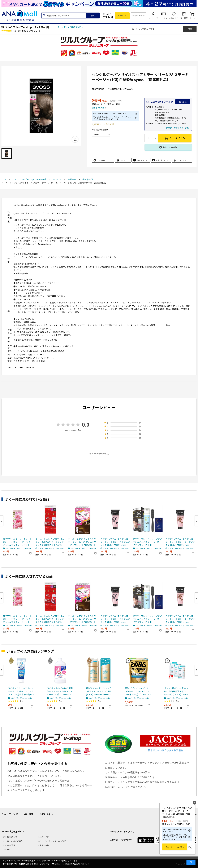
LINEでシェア (142, 160)
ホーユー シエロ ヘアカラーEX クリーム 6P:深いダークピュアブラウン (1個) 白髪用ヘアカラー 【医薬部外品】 (50, 542)
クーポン (164, 18)
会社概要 (29, 814)
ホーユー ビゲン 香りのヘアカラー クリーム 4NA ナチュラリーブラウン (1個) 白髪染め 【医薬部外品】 (83, 542)
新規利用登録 (139, 15)
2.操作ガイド (44, 837)
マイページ (153, 18)
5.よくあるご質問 (8, 845)
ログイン (122, 15)
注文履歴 (184, 18)
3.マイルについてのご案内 (12, 841)
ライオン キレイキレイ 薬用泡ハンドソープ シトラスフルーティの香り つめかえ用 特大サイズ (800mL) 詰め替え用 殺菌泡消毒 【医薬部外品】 (60, 691)
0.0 (86, 424)
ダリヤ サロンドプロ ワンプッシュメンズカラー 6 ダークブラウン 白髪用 (147, 542)
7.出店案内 (6, 849)
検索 (93, 15)
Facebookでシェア (105, 160)
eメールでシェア (162, 160)
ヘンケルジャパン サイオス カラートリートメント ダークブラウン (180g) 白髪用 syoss (180, 542)
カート (192, 18)
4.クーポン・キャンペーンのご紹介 (52, 841)
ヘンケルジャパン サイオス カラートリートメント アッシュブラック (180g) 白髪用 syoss (115, 542)
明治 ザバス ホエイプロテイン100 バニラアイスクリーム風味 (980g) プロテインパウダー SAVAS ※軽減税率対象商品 (138, 691)
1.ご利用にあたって (9, 837)
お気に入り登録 (170, 147)
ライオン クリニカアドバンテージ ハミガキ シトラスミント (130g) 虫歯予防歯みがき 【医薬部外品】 (21, 691)
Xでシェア (124, 160)
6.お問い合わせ (44, 845)
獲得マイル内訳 (98, 108)
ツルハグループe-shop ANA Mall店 (27, 27)
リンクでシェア (183, 160)
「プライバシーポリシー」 (50, 864)
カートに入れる (177, 847)
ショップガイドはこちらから (70, 27)
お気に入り (174, 18)
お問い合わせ (46, 814)
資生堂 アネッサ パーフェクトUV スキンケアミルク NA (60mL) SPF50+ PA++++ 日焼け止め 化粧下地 (99, 691)
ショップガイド (10, 814)
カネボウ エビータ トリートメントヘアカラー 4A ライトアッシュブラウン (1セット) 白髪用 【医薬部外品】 (18, 542)
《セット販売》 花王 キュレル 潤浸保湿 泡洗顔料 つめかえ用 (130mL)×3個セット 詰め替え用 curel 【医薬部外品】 (177, 691)
